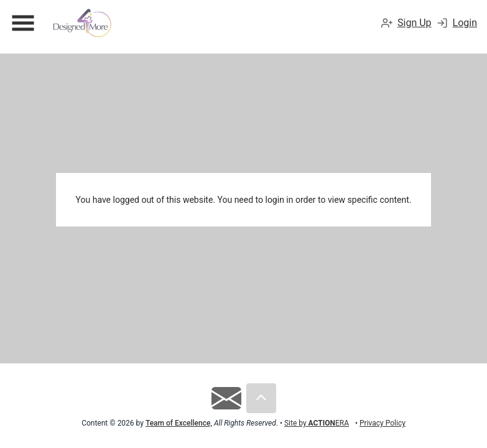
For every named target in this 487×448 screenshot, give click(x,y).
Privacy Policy (383, 423)
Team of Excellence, (179, 423)
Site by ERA (317, 423)
